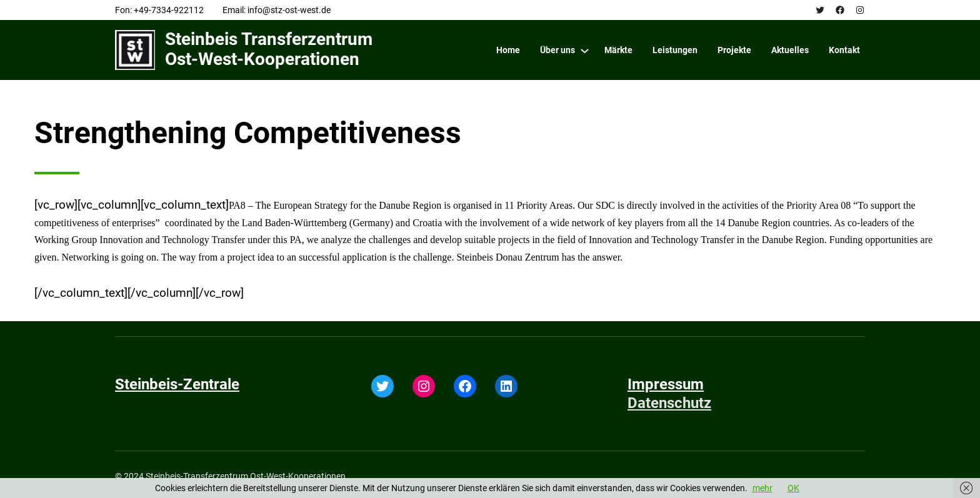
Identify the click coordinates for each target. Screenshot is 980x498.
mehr (762, 488)
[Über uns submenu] (585, 50)
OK (793, 488)
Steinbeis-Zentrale (177, 384)
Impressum (666, 384)
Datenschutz (669, 403)
